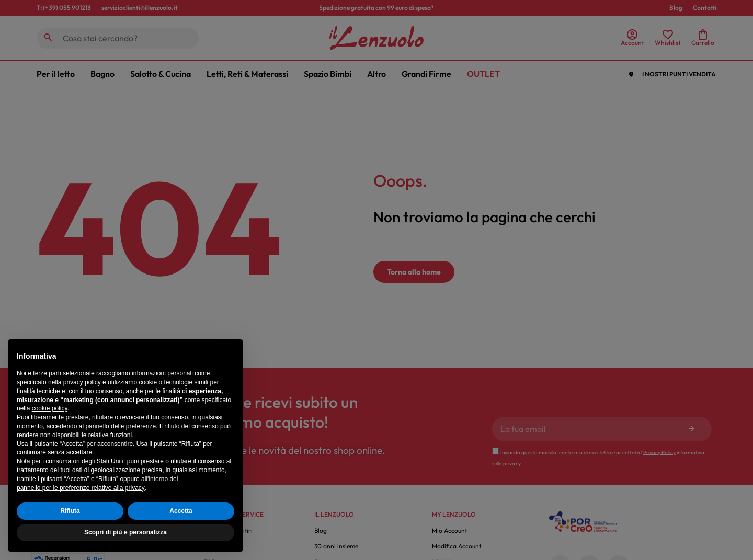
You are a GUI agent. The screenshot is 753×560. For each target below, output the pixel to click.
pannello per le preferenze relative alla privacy (81, 488)
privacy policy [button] (82, 382)
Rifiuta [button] (70, 511)
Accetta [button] (181, 511)
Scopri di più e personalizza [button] (125, 532)
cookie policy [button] (50, 408)
